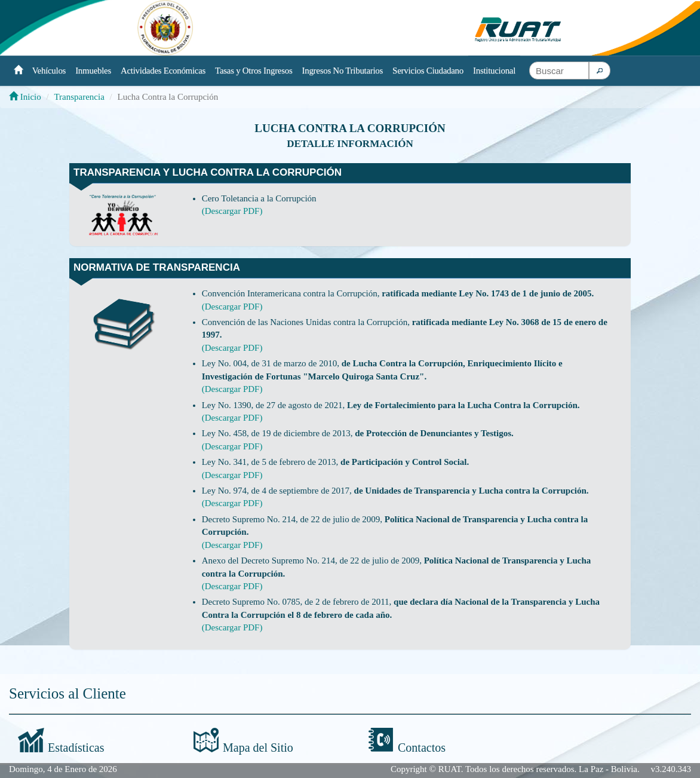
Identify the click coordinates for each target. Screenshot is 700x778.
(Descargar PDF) (232, 211)
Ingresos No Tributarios (343, 71)
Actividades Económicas (163, 71)
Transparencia (79, 97)
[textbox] (559, 71)
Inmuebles (93, 71)
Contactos (422, 748)
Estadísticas (76, 748)
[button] (600, 71)
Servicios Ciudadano (428, 71)
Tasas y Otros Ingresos (254, 71)
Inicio (25, 97)
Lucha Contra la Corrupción (350, 128)
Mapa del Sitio (258, 748)
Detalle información (350, 144)
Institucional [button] (494, 71)
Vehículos (49, 71)
